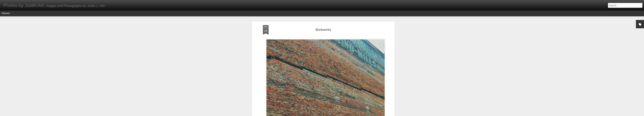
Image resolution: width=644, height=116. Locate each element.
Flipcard (6, 13)
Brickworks (323, 30)
